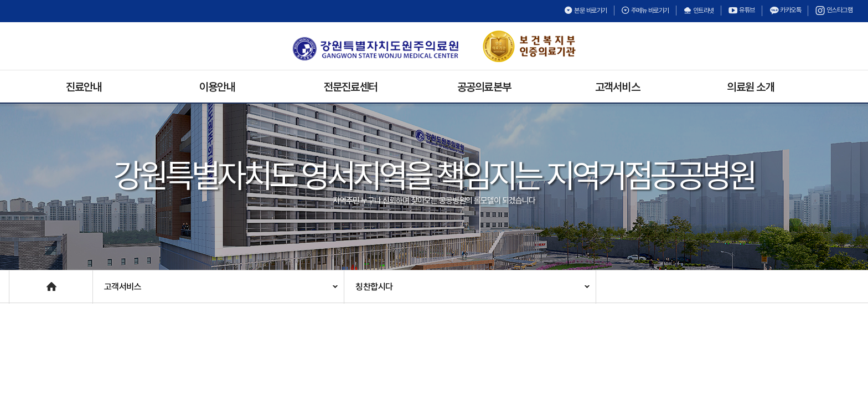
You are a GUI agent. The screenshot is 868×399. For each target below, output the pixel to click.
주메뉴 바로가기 (645, 11)
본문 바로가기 (586, 11)
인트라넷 (699, 11)
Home (20, 281)
